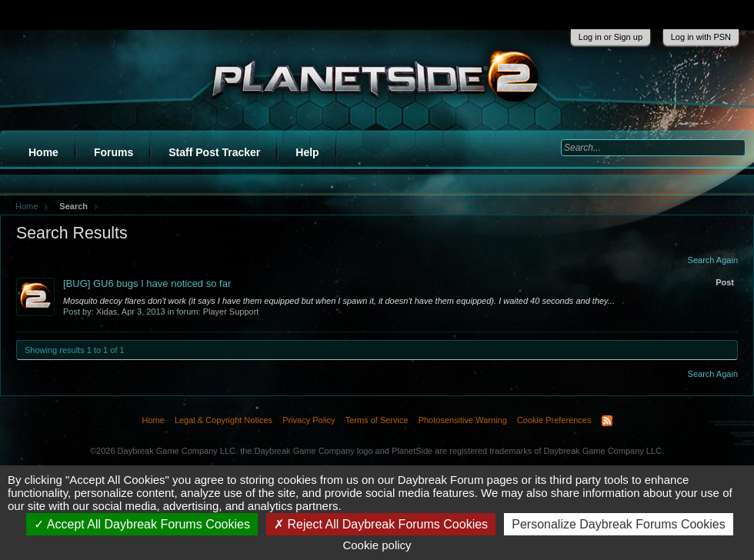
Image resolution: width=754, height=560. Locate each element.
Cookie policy (377, 545)
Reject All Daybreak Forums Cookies (381, 524)
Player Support (231, 312)
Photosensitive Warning (463, 420)
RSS (607, 421)
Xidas (107, 312)
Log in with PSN (701, 37)
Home (43, 152)
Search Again (713, 260)
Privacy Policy (309, 420)
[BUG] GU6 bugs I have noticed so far (147, 283)
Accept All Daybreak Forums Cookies (142, 524)
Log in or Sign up (611, 37)
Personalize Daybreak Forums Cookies (618, 524)
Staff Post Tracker (214, 152)
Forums (113, 152)
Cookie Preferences (554, 420)
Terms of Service (377, 420)
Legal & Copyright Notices (224, 420)
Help (307, 152)
